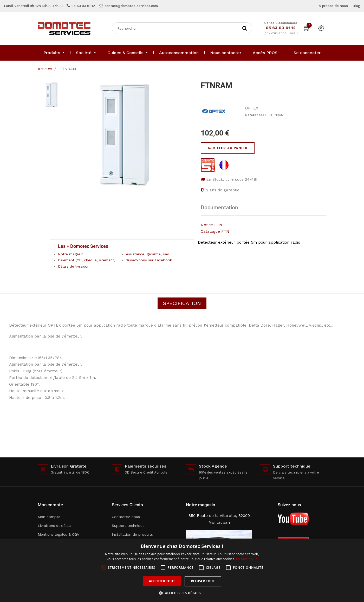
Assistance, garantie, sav (147, 254)
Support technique (128, 526)
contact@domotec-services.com (131, 6)
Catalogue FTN (215, 231)
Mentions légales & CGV (58, 534)
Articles (45, 69)
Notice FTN (212, 225)
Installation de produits (132, 534)
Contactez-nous (126, 517)
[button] (182, 593)
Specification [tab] (182, 303)
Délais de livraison (74, 266)
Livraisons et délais (54, 526)
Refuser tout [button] (203, 581)
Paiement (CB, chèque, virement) (87, 260)
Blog (356, 6)
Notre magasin (71, 254)
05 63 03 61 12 (83, 6)
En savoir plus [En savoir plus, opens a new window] (247, 559)
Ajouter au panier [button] (228, 148)
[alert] (182, 570)
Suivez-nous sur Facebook (149, 260)
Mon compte (49, 517)
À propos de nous (333, 6)
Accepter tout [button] (162, 581)
